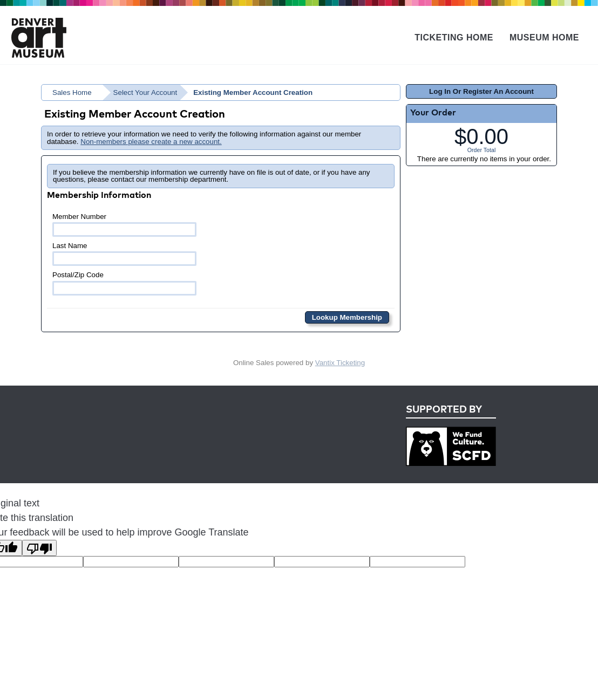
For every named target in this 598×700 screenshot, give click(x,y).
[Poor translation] (39, 548)
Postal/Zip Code (124, 283)
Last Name (124, 254)
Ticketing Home (454, 37)
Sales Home (72, 92)
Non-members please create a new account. (151, 142)
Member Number (124, 225)
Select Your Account (145, 92)
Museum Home (544, 37)
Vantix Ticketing (340, 363)
